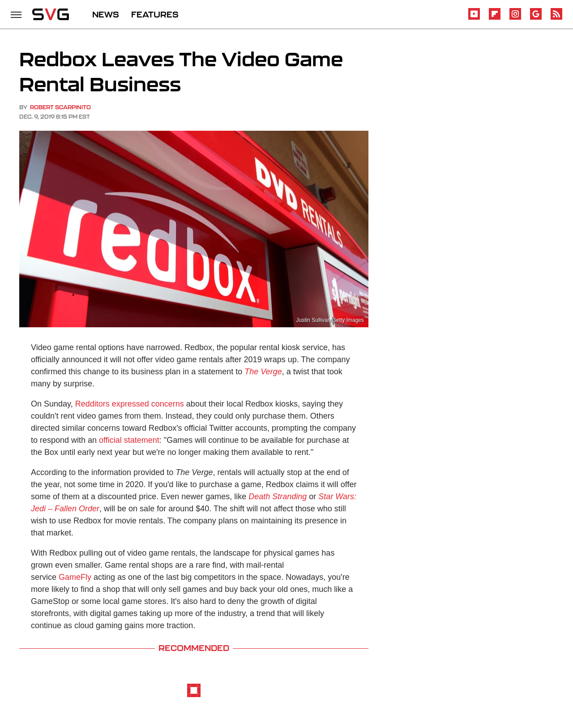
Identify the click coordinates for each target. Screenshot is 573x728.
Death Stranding (278, 497)
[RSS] (556, 18)
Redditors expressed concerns (130, 404)
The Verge (263, 372)
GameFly (75, 577)
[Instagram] (515, 18)
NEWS (106, 14)
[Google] (536, 18)
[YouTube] (474, 18)
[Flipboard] (495, 18)
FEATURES (155, 14)
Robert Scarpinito (60, 107)
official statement (129, 440)
